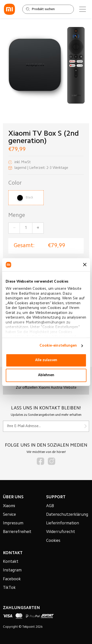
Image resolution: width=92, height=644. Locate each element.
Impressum (13, 523)
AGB (50, 506)
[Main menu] (83, 9)
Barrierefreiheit (17, 532)
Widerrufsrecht (61, 532)
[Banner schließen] (85, 265)
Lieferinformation (63, 523)
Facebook (12, 579)
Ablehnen (46, 375)
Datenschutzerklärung (67, 515)
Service (9, 515)
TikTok (9, 588)
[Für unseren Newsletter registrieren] (46, 426)
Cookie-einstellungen (58, 346)
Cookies (53, 541)
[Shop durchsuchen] (48, 9)
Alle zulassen (46, 360)
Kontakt (11, 562)
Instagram (12, 570)
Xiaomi (9, 506)
